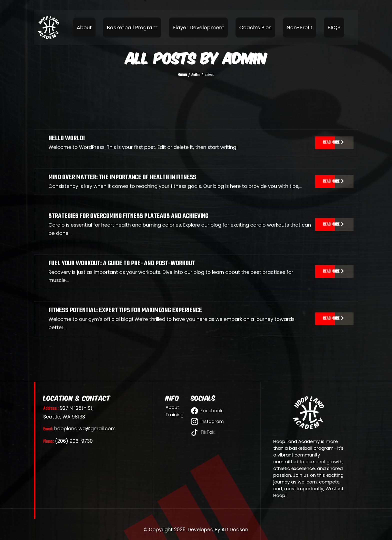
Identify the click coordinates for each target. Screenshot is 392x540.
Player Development (198, 27)
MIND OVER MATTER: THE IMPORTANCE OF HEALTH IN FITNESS (122, 182)
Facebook (207, 411)
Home (182, 75)
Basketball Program (132, 27)
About (84, 27)
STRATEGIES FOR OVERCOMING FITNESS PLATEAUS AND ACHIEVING (128, 221)
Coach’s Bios (255, 27)
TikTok (203, 432)
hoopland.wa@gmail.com (79, 429)
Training (174, 415)
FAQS (334, 27)
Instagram (207, 421)
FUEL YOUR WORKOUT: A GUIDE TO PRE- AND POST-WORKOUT (122, 268)
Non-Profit (299, 27)
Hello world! (67, 143)
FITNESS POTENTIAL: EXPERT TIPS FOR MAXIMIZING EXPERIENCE (125, 315)
